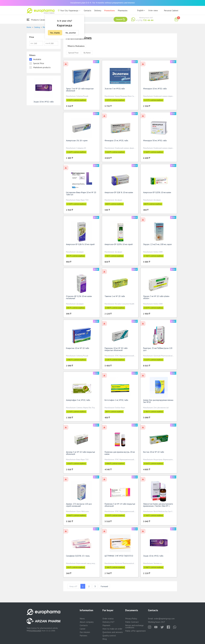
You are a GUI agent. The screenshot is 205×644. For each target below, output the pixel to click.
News (82, 619)
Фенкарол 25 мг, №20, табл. (116, 141)
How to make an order (112, 629)
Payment (106, 625)
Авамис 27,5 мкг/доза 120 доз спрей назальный (79, 506)
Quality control (109, 636)
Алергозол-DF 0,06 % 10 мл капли (119, 193)
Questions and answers (113, 632)
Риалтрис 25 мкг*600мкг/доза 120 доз (158, 350)
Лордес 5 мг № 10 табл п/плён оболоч (156, 298)
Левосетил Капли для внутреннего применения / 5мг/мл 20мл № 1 (158, 506)
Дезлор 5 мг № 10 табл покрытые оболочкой (81, 454)
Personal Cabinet (171, 11)
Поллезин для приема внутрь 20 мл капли (120, 454)
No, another (71, 33)
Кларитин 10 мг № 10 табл (78, 349)
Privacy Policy (131, 619)
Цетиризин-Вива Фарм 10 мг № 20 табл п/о (81, 194)
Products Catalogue (38, 20)
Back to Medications (77, 47)
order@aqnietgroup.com (164, 619)
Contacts (88, 11)
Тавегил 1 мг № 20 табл (115, 297)
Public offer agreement (136, 631)
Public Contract (132, 622)
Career (83, 629)
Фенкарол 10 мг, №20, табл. (155, 90)
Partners (83, 636)
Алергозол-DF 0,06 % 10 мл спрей (80, 245)
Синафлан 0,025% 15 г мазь (78, 557)
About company (87, 622)
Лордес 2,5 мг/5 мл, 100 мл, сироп (157, 245)
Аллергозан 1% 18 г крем (77, 141)
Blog (105, 639)
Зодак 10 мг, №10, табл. (153, 557)
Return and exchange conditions (134, 626)
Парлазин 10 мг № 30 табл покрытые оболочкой (116, 350)
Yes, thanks (55, 33)
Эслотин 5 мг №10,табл (115, 90)
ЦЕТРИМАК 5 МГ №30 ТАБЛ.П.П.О (119, 557)
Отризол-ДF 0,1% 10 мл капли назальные (79, 298)
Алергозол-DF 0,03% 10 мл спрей (119, 245)
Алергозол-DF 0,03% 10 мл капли (157, 193)
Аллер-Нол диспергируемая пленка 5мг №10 (158, 402)
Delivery (98, 11)
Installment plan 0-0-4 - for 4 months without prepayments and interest (103, 3)
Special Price (73, 54)
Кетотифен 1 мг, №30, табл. (116, 401)
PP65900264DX (35, 631)
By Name (87, 54)
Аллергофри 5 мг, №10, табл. (78, 401)
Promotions (110, 11)
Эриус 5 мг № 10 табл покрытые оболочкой (80, 91)
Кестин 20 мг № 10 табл (154, 453)
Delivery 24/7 (108, 622)
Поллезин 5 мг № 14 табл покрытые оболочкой (120, 506)
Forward (104, 587)
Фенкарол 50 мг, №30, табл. (155, 141)
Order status (153, 10)
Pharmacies (123, 11)
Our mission (85, 632)
